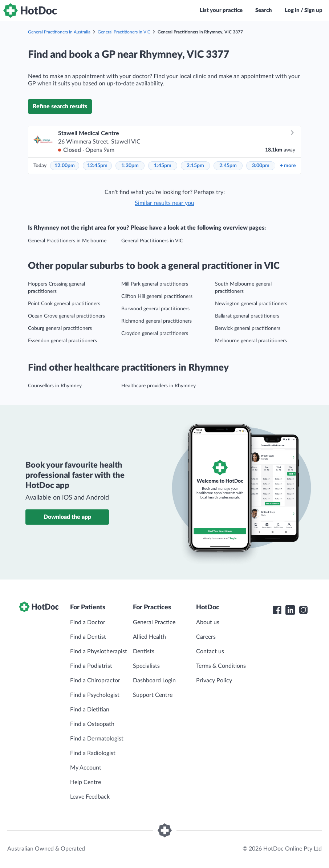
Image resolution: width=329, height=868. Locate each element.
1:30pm (130, 166)
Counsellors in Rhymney (55, 386)
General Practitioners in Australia (59, 32)
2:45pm (228, 166)
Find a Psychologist (95, 695)
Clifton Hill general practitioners (157, 296)
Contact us (210, 651)
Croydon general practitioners (155, 334)
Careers (206, 637)
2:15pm (195, 166)
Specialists (146, 666)
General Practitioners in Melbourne (67, 241)
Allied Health (149, 637)
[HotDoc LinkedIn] (290, 610)
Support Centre (153, 695)
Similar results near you (164, 203)
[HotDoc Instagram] (303, 610)
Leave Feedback (90, 797)
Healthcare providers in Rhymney (159, 386)
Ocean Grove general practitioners (66, 316)
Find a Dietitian (90, 710)
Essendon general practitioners (62, 341)
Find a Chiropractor (95, 681)
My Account (86, 768)
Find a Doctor (88, 622)
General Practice (154, 622)
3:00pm (261, 166)
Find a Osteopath (92, 724)
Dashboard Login (154, 681)
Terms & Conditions (221, 666)
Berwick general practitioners (248, 328)
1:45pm (163, 166)
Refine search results (60, 106)
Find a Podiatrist (91, 666)
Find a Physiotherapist (99, 651)
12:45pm (97, 166)
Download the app (67, 517)
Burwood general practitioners (155, 309)
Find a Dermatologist (97, 739)
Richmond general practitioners (157, 321)
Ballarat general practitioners (247, 316)
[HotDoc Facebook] (277, 610)
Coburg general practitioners (60, 328)
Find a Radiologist (93, 753)
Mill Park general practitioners (155, 284)
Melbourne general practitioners (251, 341)
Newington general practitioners (251, 304)
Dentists (144, 651)
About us (208, 622)
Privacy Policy (214, 681)
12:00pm (65, 166)
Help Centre (86, 782)
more (288, 166)
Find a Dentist (88, 637)
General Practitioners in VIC (124, 32)
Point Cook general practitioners (64, 304)
